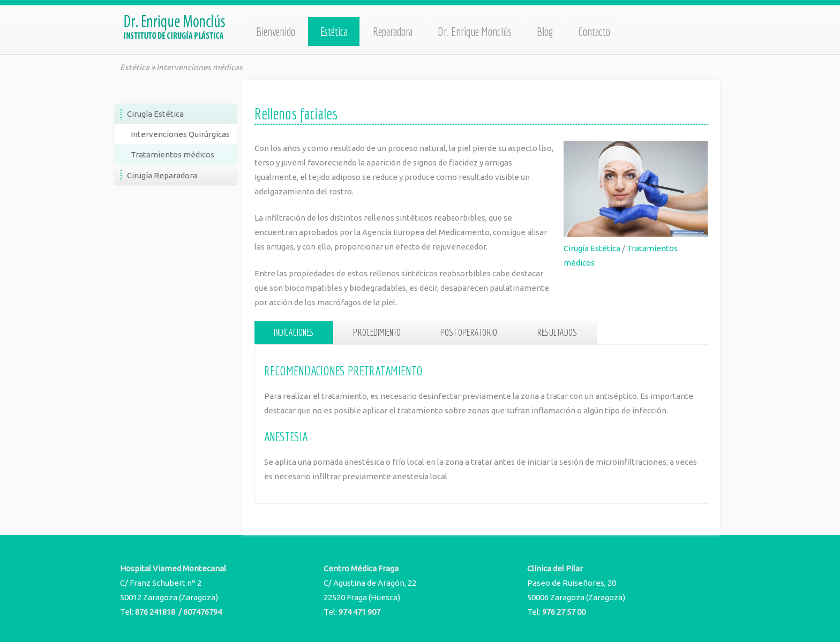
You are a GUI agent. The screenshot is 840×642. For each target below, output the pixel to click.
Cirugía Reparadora (162, 175)
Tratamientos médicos (172, 154)
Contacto (594, 32)
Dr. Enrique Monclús (475, 32)
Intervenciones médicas (200, 67)
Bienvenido (276, 32)
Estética (334, 32)
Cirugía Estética (592, 248)
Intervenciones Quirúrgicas (180, 134)
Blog (545, 32)
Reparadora (393, 32)
